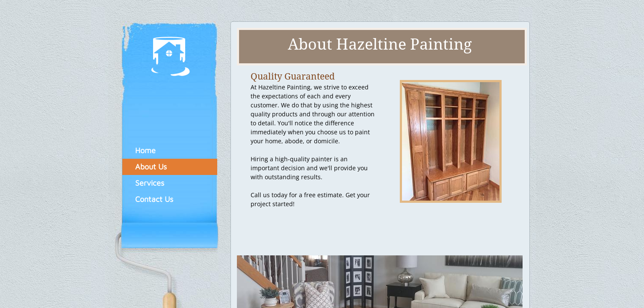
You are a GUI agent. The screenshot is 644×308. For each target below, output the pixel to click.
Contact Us (154, 199)
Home (145, 150)
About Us (151, 167)
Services (150, 183)
